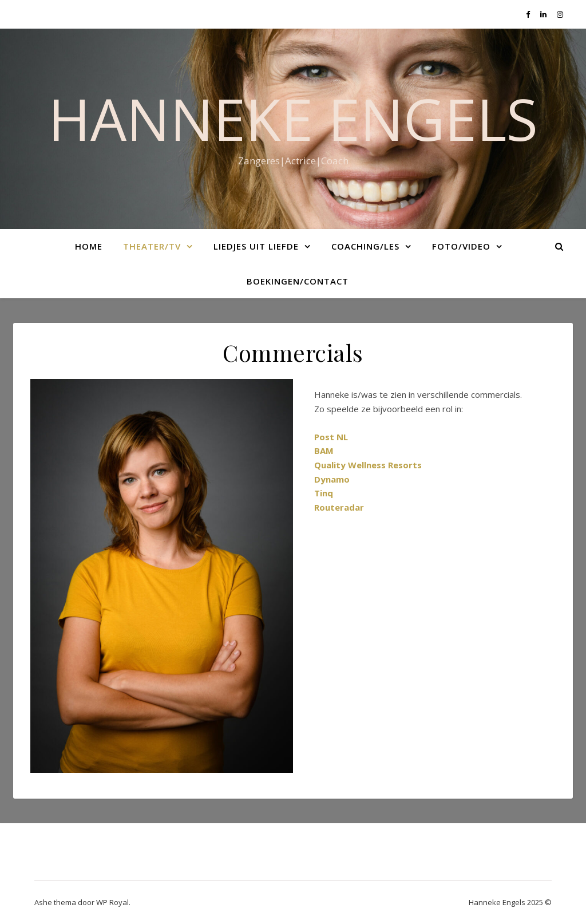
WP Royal (112, 902)
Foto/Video (461, 246)
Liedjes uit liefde (256, 246)
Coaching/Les (365, 246)
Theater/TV (152, 246)
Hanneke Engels (293, 119)
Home (89, 246)
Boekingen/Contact (298, 281)
